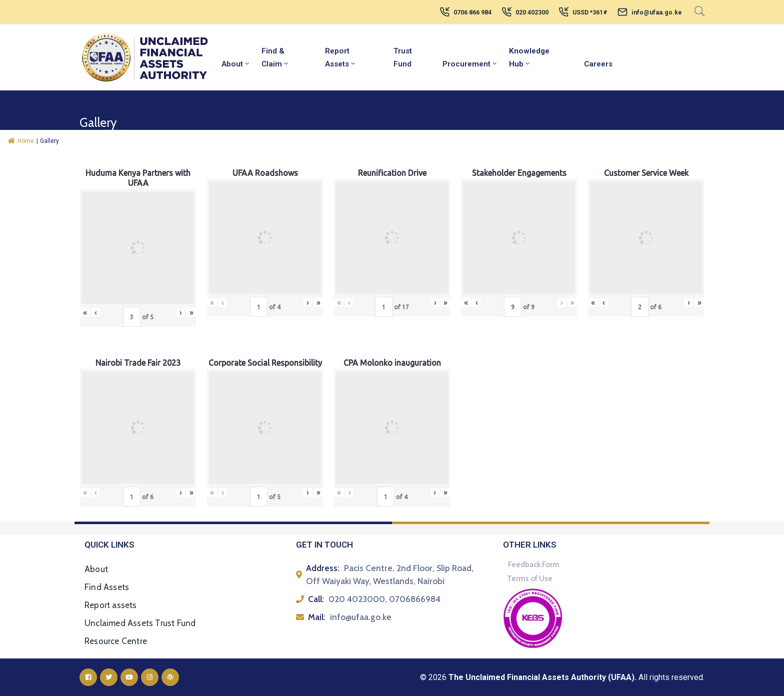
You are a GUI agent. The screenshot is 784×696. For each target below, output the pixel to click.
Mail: (317, 617)
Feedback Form (534, 565)
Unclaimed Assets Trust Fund (140, 623)
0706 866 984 (472, 12)
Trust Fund (403, 57)
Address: (323, 568)
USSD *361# (590, 12)
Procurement (470, 64)
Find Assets (107, 587)
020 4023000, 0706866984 (384, 599)
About (236, 64)
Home (21, 141)
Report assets (111, 605)
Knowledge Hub (529, 57)
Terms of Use (530, 579)
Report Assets (341, 57)
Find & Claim (275, 57)
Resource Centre (116, 641)
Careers (598, 64)
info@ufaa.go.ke (657, 12)
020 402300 (532, 12)
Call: (316, 599)
